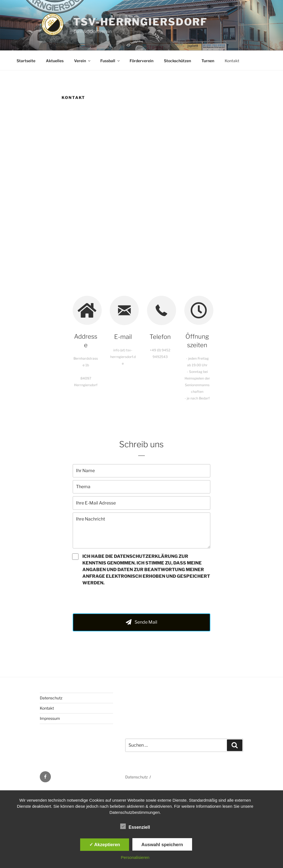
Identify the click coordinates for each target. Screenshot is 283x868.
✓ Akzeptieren (105, 845)
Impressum (50, 718)
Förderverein (141, 61)
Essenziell (135, 826)
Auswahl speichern (162, 845)
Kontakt (232, 61)
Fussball (110, 61)
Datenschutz (51, 698)
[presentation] (115, 600)
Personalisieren (135, 857)
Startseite (26, 61)
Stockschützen (177, 61)
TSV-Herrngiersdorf (140, 22)
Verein (83, 61)
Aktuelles (55, 61)
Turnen (208, 61)
